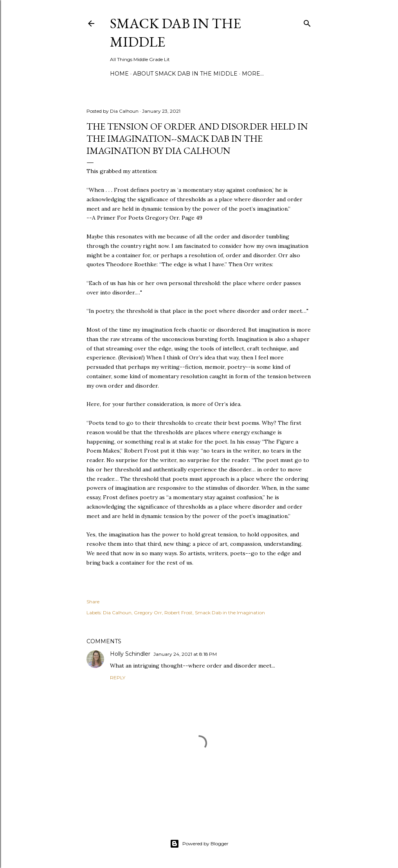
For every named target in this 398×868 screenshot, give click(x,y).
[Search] (307, 22)
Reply (118, 678)
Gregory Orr (148, 613)
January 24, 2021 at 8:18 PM (185, 654)
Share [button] (93, 602)
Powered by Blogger (199, 844)
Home (119, 74)
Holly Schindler (130, 654)
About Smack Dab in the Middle (185, 74)
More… (253, 74)
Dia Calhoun (117, 613)
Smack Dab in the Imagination (230, 613)
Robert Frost (178, 613)
